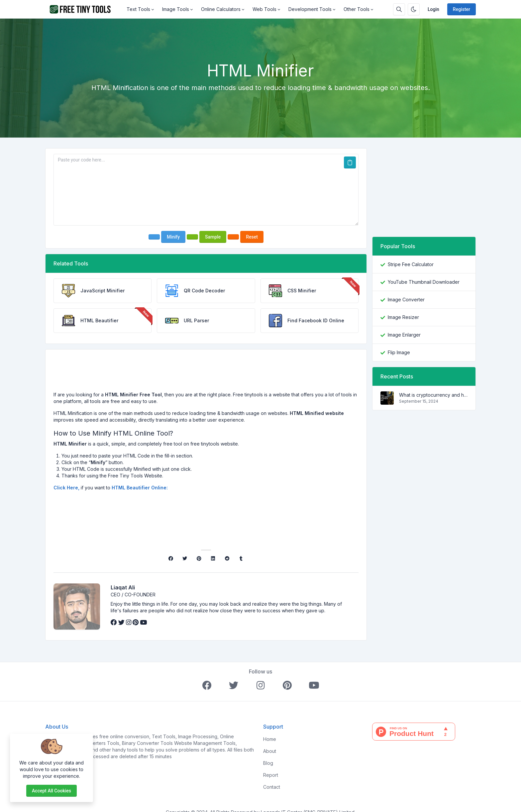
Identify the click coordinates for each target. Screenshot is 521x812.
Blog (268, 754)
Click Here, (66, 488)
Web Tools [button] (264, 9)
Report (271, 766)
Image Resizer (403, 317)
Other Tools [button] (357, 9)
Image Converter (406, 300)
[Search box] (399, 9)
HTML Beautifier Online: (140, 488)
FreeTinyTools (61, 727)
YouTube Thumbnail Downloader (424, 282)
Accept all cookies (52, 791)
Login (433, 9)
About (270, 742)
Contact (272, 778)
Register (462, 9)
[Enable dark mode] (414, 9)
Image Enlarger (404, 335)
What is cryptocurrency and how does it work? (433, 395)
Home (270, 730)
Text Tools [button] (138, 9)
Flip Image (399, 352)
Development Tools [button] (310, 9)
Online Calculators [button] (221, 9)
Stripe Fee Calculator (411, 264)
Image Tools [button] (176, 9)
